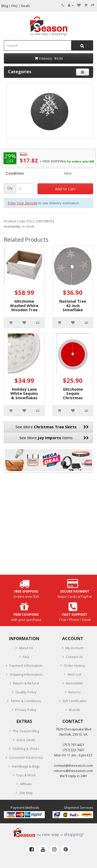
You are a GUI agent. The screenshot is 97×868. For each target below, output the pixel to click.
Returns (74, 692)
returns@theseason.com (73, 771)
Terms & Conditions (26, 701)
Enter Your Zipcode (23, 203)
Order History (74, 666)
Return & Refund (26, 683)
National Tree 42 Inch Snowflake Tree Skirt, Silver (73, 310)
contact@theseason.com (73, 765)
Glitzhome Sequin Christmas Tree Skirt (73, 396)
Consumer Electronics (26, 757)
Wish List (74, 674)
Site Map (26, 793)
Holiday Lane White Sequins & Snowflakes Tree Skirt (24, 396)
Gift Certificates (74, 701)
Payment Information (26, 666)
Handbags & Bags (26, 766)
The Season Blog (26, 731)
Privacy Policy (26, 710)
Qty (10, 188)
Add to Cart (65, 189)
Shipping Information (26, 674)
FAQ (26, 657)
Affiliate (26, 784)
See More (52, 427)
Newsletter (74, 683)
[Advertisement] (48, 526)
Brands (74, 710)
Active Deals (26, 740)
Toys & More (26, 775)
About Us (26, 648)
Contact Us (74, 657)
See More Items (54, 438)
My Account (74, 648)
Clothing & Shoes (26, 749)
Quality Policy (26, 692)
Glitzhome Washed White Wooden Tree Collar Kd (24, 308)
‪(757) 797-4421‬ (73, 745)
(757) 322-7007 (73, 750)
